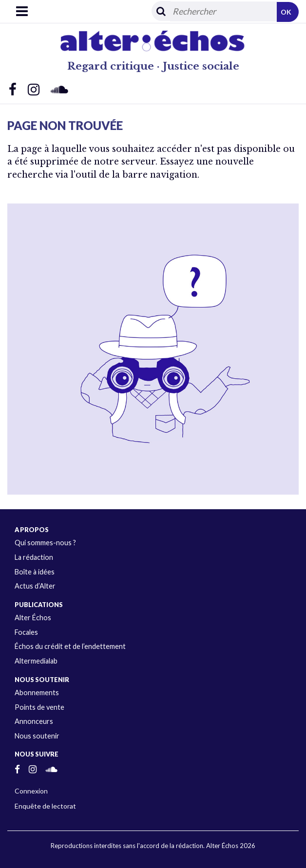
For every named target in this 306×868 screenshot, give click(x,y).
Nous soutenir (37, 736)
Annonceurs (34, 721)
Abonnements (37, 693)
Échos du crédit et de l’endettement (70, 646)
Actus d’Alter (35, 586)
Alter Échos (33, 618)
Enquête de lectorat (45, 806)
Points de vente (39, 707)
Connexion (31, 791)
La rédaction (34, 557)
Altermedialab (36, 661)
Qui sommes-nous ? (45, 543)
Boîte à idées (35, 572)
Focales (26, 632)
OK (286, 12)
